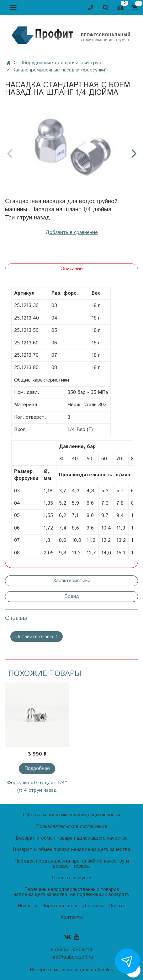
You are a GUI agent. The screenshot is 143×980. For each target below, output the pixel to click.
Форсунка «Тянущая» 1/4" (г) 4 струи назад (37, 787)
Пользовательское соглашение (72, 827)
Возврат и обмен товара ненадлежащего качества (71, 850)
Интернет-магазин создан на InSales (71, 970)
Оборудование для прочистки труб (60, 63)
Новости (27, 906)
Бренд (72, 596)
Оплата (117, 906)
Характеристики (72, 581)
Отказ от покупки (72, 878)
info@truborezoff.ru (72, 957)
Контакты (72, 918)
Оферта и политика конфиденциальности (71, 815)
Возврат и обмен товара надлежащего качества (72, 838)
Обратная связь (60, 906)
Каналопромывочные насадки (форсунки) (59, 70)
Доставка (93, 906)
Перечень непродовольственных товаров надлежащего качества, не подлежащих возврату (71, 892)
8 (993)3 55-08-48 (71, 950)
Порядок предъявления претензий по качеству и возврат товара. (72, 864)
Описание (72, 269)
